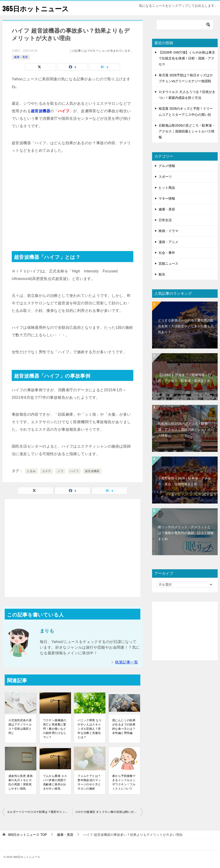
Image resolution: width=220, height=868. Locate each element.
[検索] (185, 25)
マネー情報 (167, 198)
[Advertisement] (73, 197)
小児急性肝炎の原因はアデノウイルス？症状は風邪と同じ (20, 727)
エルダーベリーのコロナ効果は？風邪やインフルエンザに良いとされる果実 (40, 812)
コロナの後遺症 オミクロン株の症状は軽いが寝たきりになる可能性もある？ (109, 812)
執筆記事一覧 (127, 662)
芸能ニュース (168, 263)
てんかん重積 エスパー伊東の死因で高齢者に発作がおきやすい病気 (55, 782)
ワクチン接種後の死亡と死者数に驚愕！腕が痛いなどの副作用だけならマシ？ (55, 729)
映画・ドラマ (168, 231)
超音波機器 (92, 471)
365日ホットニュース (37, 8)
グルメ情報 (167, 166)
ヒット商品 (167, 188)
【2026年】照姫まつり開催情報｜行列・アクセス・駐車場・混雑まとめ (185, 378)
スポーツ (165, 177)
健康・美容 (21, 57)
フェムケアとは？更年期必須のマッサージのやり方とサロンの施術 (89, 782)
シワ (60, 471)
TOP (27, 835)
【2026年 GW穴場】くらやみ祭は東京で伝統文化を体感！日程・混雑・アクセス (187, 58)
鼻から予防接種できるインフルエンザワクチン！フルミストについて (124, 782)
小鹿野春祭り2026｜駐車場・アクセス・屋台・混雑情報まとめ (185, 481)
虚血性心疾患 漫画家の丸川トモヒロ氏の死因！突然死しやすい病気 (21, 782)
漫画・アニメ (168, 242)
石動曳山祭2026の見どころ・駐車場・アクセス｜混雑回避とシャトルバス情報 (187, 131)
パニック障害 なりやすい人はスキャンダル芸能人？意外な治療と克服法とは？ (90, 729)
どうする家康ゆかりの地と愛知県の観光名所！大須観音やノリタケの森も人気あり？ (186, 326)
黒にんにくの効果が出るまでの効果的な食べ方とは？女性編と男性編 (124, 727)
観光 (162, 274)
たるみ (31, 471)
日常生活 (165, 220)
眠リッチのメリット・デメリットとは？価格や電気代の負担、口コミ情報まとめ (186, 533)
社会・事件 (167, 253)
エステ (47, 471)
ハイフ (74, 471)
